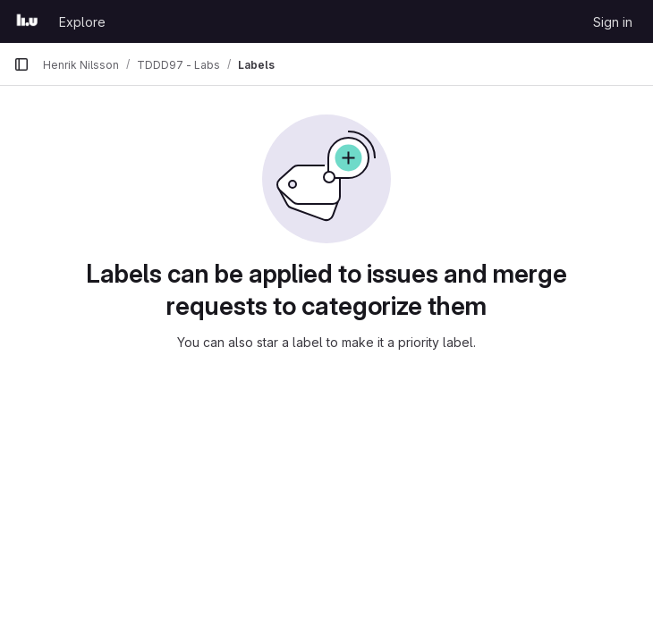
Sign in (613, 22)
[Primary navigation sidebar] (21, 64)
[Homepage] (27, 21)
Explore (82, 22)
